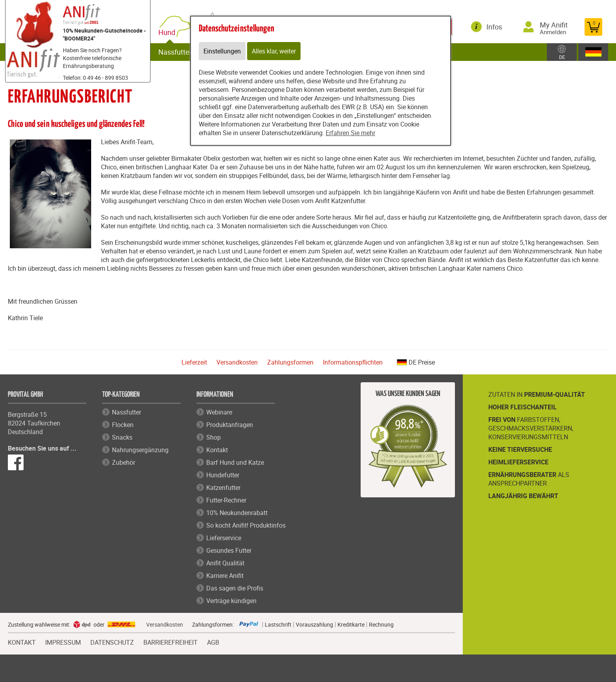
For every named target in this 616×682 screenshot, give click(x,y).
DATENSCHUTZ (112, 642)
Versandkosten (237, 362)
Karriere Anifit (225, 576)
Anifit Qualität (225, 563)
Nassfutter (175, 52)
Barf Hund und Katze (235, 462)
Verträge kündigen (231, 601)
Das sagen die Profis (235, 588)
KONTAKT (22, 642)
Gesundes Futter (229, 550)
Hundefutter (223, 475)
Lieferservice (224, 538)
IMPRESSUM (63, 642)
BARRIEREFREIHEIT (170, 642)
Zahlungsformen (290, 362)
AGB (213, 643)
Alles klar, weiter (274, 51)
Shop (214, 437)
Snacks (122, 437)
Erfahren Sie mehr (350, 133)
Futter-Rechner (226, 500)
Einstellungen (222, 51)
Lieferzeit (194, 362)
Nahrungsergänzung (140, 450)
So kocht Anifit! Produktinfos (246, 525)
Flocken (123, 425)
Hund (168, 32)
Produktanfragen (230, 425)
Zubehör (124, 462)
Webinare (219, 412)
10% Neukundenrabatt (237, 513)
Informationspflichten (353, 362)
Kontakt (217, 450)
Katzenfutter (223, 488)
